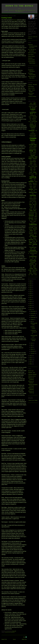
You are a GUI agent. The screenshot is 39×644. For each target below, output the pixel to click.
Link (30, 203)
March (32, 349)
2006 (31, 364)
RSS (24, 637)
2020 (31, 291)
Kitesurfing (33, 195)
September (33, 317)
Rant (35, 230)
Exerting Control (7, 18)
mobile (31, 208)
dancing (31, 146)
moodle (30, 209)
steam (30, 244)
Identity (34, 188)
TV (30, 258)
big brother (34, 119)
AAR (34, 103)
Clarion (33, 132)
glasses (35, 179)
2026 (31, 281)
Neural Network (31, 214)
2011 (31, 310)
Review (35, 233)
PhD (36, 217)
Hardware (31, 182)
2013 (31, 305)
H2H (35, 180)
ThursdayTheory (33, 247)
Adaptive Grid (31, 106)
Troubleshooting (33, 256)
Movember (35, 209)
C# (35, 123)
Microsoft (35, 205)
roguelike (32, 235)
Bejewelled (35, 117)
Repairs (35, 232)
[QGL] (31, 103)
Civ (36, 131)
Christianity (32, 131)
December (33, 311)
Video (35, 260)
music (31, 211)
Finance (31, 165)
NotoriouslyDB (31, 60)
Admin (36, 106)
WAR (36, 264)
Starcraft (35, 243)
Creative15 (33, 143)
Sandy (30, 237)
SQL (30, 241)
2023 (31, 287)
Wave (31, 267)
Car (35, 125)
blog (31, 120)
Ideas (31, 188)
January (33, 353)
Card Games (33, 126)
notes (36, 214)
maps (35, 203)
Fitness (31, 168)
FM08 (31, 169)
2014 (31, 303)
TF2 (33, 246)
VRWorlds (31, 264)
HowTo (35, 186)
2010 (31, 356)
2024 (31, 285)
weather (31, 269)
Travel (33, 255)
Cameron (32, 125)
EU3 (31, 160)
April (32, 347)
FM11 (32, 171)
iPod (32, 191)
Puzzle (36, 227)
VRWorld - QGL (32, 373)
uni (36, 258)
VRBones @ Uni (32, 376)
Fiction (35, 163)
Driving (34, 153)
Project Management (33, 226)
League (35, 197)
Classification (33, 134)
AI (30, 108)
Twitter (33, 258)
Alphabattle (34, 108)
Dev (35, 151)
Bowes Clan (31, 371)
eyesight (34, 160)
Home (14, 639)
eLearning (31, 157)
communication (33, 137)
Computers (33, 142)
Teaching (35, 244)
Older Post (24, 639)
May (32, 345)
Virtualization (33, 263)
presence (33, 223)
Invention (31, 189)
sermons (34, 236)
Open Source (31, 217)
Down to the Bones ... (19, 7)
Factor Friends (31, 56)
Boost (30, 122)
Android (33, 111)
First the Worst (34, 166)
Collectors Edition (33, 135)
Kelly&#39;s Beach (33, 192)
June (32, 343)
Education (33, 156)
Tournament (33, 250)
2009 (31, 358)
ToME (34, 249)
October (33, 315)
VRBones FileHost (32, 374)
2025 (31, 283)
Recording (31, 232)
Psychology (31, 227)
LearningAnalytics (33, 200)
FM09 (34, 169)
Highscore (35, 183)
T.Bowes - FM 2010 (32, 85)
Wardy (31, 266)
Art (35, 114)
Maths (31, 205)
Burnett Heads (34, 122)
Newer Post (4, 639)
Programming (33, 224)
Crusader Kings (33, 145)
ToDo (31, 249)
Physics (36, 218)
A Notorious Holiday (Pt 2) (34, 332)
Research (31, 233)
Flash (35, 168)
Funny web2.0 (31, 174)
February (33, 351)
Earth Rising (31, 86)
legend (31, 202)
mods (35, 208)
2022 (31, 289)
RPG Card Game (32, 53)
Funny (35, 172)
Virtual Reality (33, 261)
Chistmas (33, 129)
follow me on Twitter (33, 400)
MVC (35, 211)
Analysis (33, 109)
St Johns (33, 241)
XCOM (35, 275)
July (32, 321)
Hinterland (35, 185)
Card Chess (31, 55)
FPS (34, 171)
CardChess (33, 128)
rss (35, 235)
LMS (33, 203)
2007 (31, 362)
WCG (34, 267)
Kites (33, 194)
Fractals (31, 172)
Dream (31, 153)
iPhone (36, 189)
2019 (31, 293)
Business (32, 123)
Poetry (36, 220)
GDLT (31, 178)
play (30, 220)
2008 (31, 360)
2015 (31, 301)
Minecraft (31, 206)
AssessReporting (33, 115)
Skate (31, 238)
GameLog (33, 177)
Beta (30, 119)
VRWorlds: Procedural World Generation (33, 46)
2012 (31, 307)
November (33, 313)
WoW (32, 275)
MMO (35, 206)
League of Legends (33, 198)
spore (35, 240)
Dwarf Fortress (33, 154)
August (32, 319)
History (31, 186)
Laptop (31, 197)
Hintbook (30, 185)
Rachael (30, 229)
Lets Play (35, 202)
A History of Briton (32, 97)
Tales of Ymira (31, 88)
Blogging (34, 120)
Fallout (31, 163)
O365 (36, 215)
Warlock (34, 266)
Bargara (30, 117)
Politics (31, 221)
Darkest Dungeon (33, 149)
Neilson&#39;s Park (33, 212)
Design (7, 632)
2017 (31, 297)
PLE (32, 220)
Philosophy (31, 218)
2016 (31, 299)
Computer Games (33, 139)
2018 (31, 295)
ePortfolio (35, 159)
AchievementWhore (33, 105)
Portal (35, 221)
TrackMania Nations (33, 253)
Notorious (15, 20)
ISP (34, 191)
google (31, 180)
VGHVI (31, 259)
